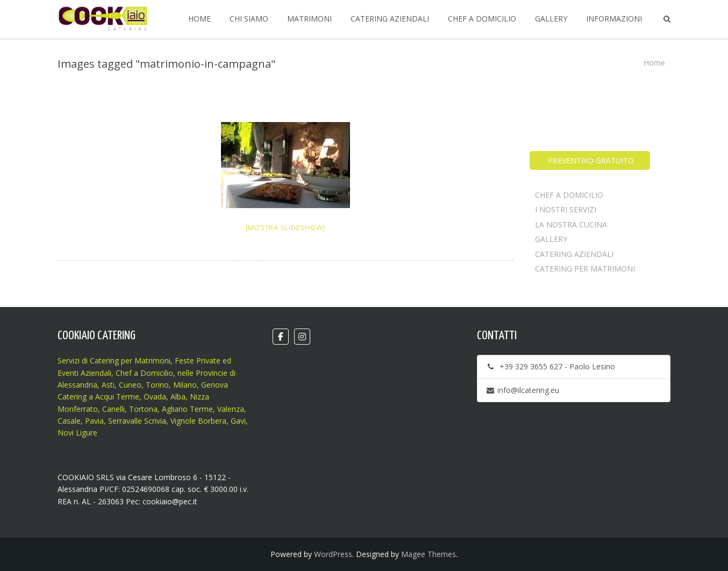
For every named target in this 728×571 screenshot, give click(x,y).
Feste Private (197, 361)
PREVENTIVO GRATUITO (590, 160)
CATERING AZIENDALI (574, 254)
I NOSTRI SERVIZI (566, 209)
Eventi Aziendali (84, 373)
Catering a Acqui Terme (98, 397)
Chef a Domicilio (144, 373)
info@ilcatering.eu (522, 390)
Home (654, 63)
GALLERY (551, 239)
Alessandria (77, 385)
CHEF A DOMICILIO (569, 195)
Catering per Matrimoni (130, 361)
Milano (185, 385)
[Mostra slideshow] (286, 227)
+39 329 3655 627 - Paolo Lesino (550, 366)
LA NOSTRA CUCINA (571, 224)
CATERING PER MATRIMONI (585, 269)
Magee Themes (429, 554)
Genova (215, 385)
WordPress (333, 554)
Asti (108, 385)
